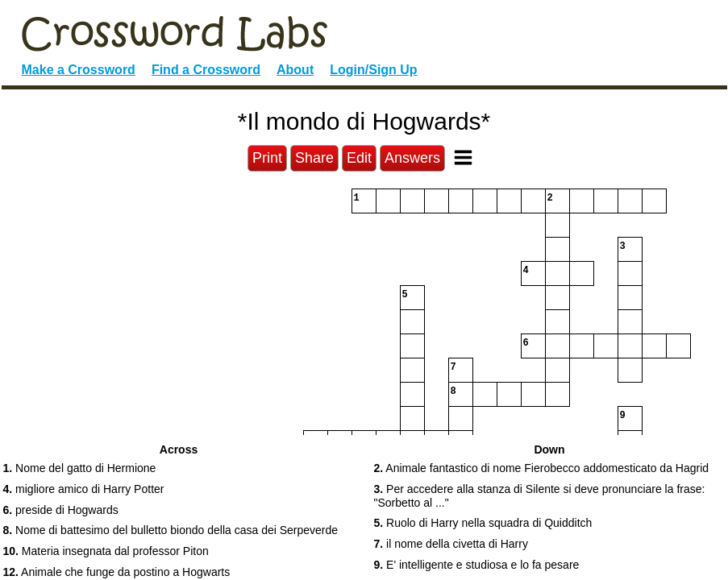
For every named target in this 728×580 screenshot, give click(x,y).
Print (267, 158)
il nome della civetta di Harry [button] (451, 544)
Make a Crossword (79, 70)
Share (314, 158)
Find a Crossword (206, 70)
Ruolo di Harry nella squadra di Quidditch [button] (483, 523)
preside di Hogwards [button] (61, 510)
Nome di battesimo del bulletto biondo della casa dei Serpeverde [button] (171, 530)
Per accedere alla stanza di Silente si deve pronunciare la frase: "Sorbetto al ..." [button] (540, 496)
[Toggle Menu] (463, 157)
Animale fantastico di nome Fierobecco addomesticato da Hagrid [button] (542, 468)
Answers (412, 158)
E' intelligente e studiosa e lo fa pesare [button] (477, 565)
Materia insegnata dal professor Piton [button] (106, 551)
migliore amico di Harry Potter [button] (84, 489)
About (295, 70)
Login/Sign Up (373, 70)
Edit (359, 158)
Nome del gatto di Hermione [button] (80, 468)
